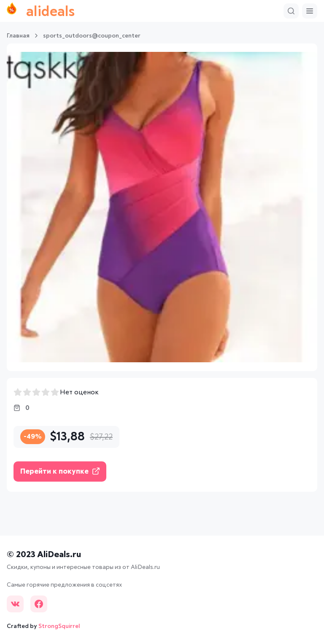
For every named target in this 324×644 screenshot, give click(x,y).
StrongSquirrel (59, 626)
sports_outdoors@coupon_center (92, 36)
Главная (18, 36)
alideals (41, 11)
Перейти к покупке (60, 471)
